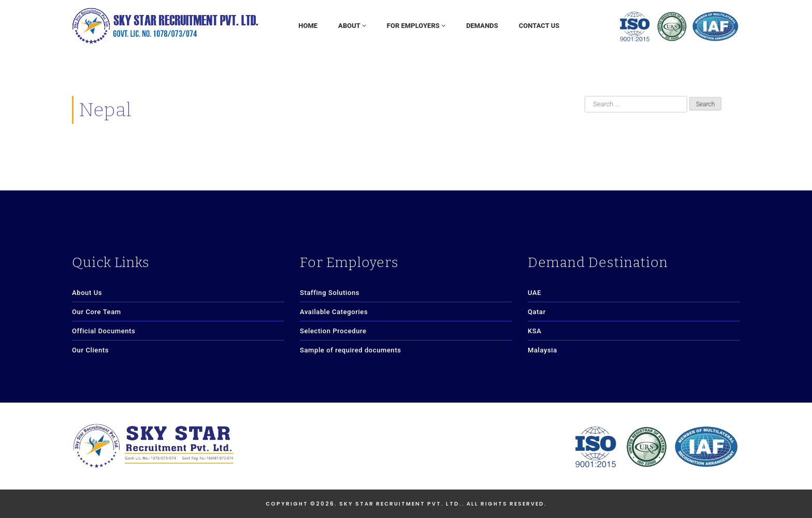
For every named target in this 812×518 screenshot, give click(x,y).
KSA (535, 331)
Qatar (537, 312)
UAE (534, 293)
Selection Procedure (333, 331)
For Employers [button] (416, 26)
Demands (482, 26)
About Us (87, 293)
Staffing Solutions (330, 293)
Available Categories (334, 312)
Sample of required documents (351, 350)
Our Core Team (97, 312)
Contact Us (539, 26)
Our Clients (90, 350)
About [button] (352, 26)
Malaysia (542, 350)
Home (308, 26)
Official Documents (104, 331)
